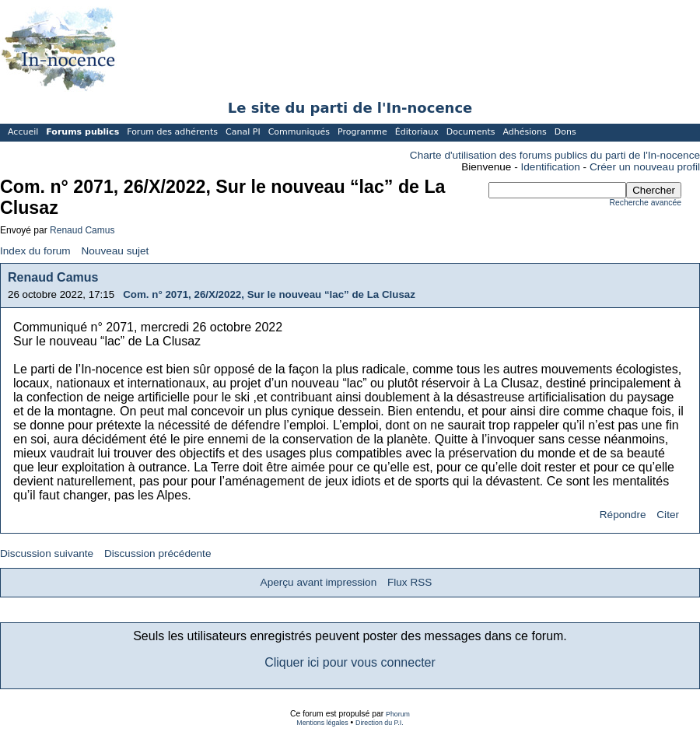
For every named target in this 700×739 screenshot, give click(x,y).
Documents (471, 132)
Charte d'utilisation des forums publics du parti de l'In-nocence (555, 155)
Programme (362, 132)
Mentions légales (322, 723)
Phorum (398, 714)
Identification (551, 167)
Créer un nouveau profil (645, 167)
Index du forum (35, 251)
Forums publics (82, 132)
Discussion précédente (158, 553)
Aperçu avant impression (319, 582)
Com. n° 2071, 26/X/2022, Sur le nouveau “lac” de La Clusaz (269, 294)
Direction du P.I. (380, 723)
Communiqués (299, 132)
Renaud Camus (82, 230)
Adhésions (524, 132)
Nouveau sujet (115, 251)
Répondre (623, 515)
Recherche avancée (646, 203)
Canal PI (243, 132)
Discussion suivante (47, 553)
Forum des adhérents (172, 132)
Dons (565, 132)
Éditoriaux (417, 132)
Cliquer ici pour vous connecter (350, 662)
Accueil (23, 132)
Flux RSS (409, 582)
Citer (668, 515)
